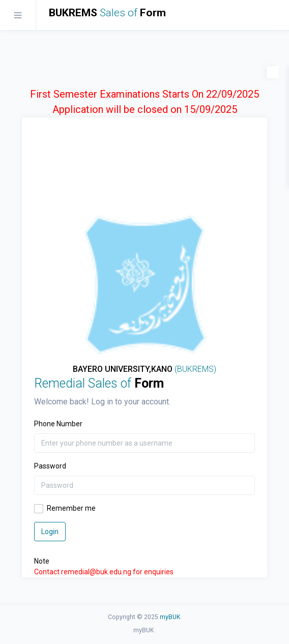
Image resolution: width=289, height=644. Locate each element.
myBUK (170, 617)
